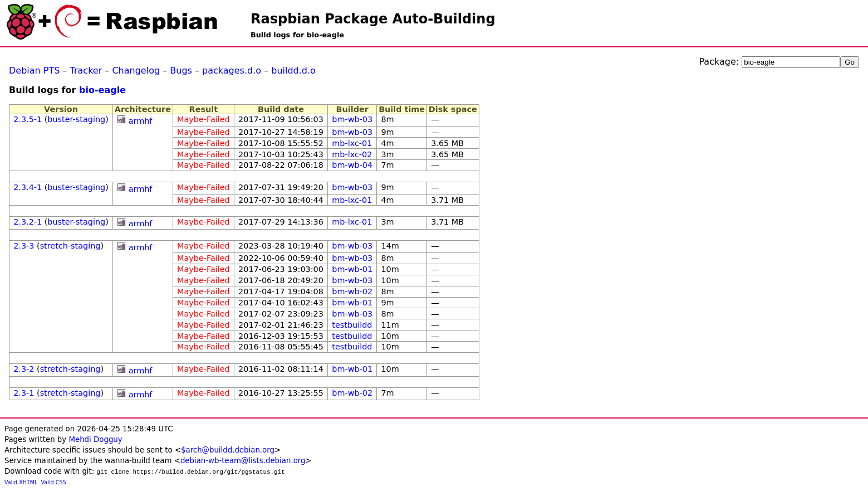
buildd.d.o (293, 71)
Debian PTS (34, 71)
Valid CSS (54, 482)
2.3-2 (24, 369)
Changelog (136, 71)
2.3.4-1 (28, 187)
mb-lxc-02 (352, 154)
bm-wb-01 (352, 269)
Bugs (181, 71)
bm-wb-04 (352, 165)
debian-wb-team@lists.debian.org (243, 461)
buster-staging (76, 119)
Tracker (86, 71)
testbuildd (352, 325)
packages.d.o (232, 71)
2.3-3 (24, 246)
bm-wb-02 (352, 291)
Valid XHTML (21, 482)
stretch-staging (70, 246)
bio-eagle (102, 90)
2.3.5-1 (28, 119)
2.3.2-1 (28, 222)
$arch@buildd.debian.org (228, 450)
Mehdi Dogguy (95, 439)
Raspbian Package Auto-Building (373, 19)
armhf (141, 121)
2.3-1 (24, 393)
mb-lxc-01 (352, 143)
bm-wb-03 (352, 119)
